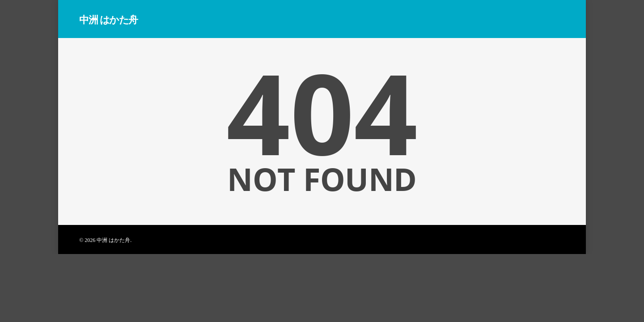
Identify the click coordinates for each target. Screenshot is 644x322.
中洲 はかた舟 (108, 19)
